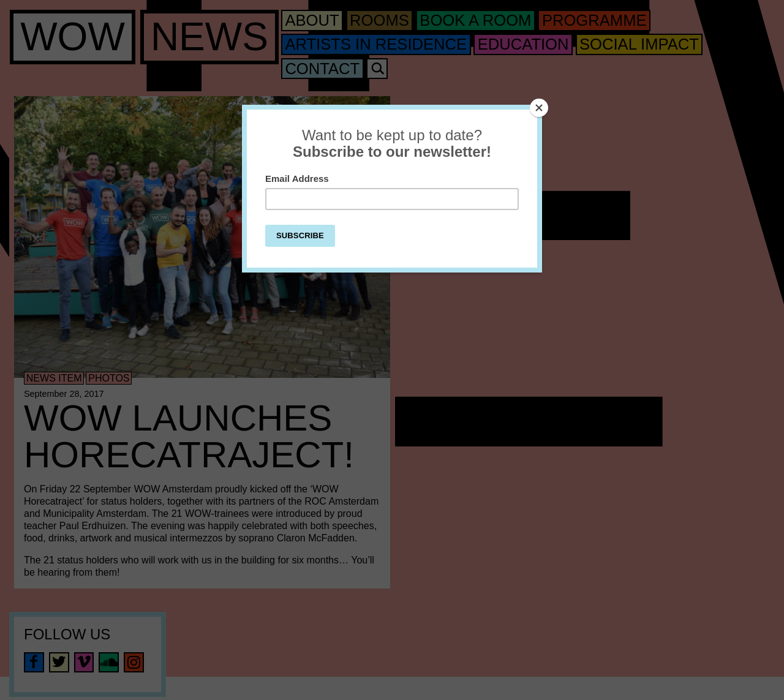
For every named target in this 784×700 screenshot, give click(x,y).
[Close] (539, 108)
